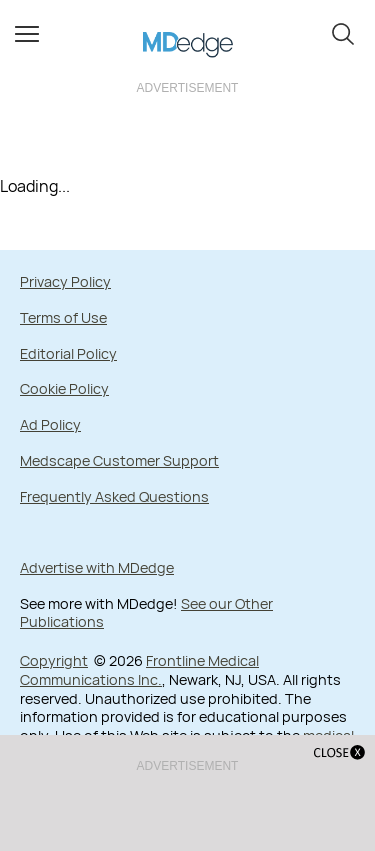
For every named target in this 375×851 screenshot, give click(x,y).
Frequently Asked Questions (114, 496)
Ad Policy (50, 424)
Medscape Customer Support (119, 460)
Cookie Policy (64, 388)
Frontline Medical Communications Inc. (139, 670)
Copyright (54, 660)
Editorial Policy (68, 353)
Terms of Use (63, 317)
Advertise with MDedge (97, 567)
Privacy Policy (65, 281)
